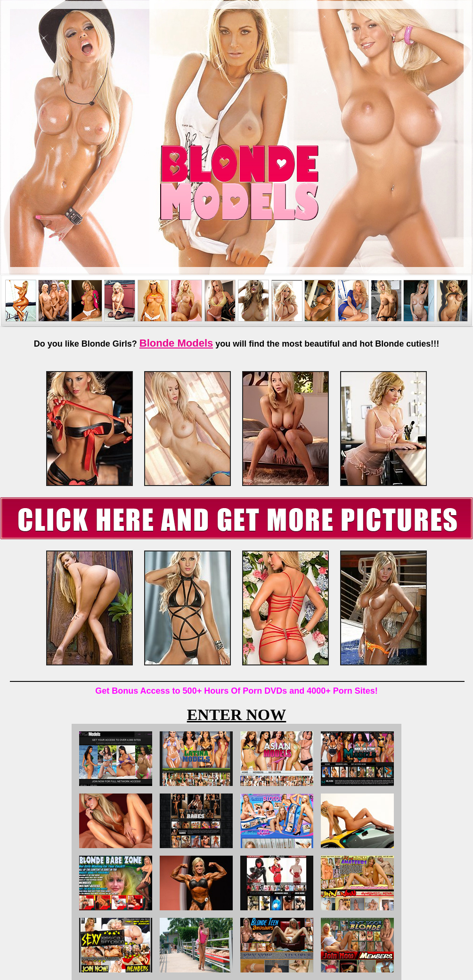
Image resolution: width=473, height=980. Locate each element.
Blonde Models (176, 343)
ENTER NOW (237, 715)
